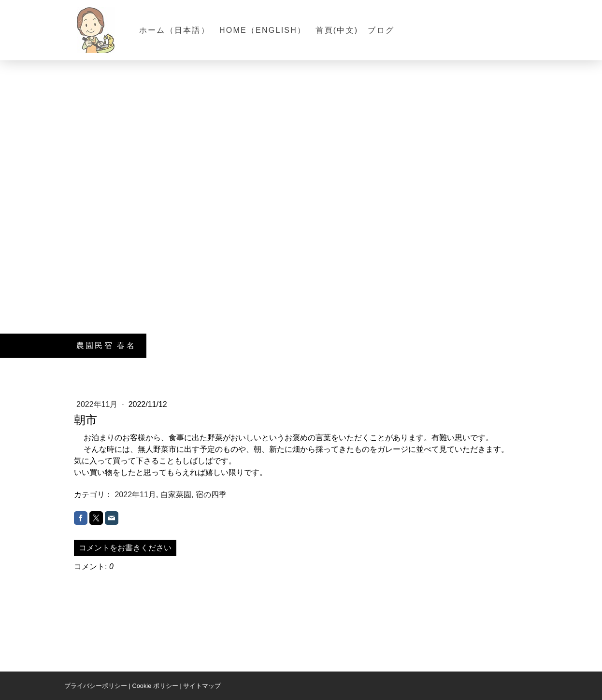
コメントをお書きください (125, 548)
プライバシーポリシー (96, 686)
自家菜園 (176, 495)
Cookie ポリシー (155, 686)
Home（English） (263, 30)
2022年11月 (98, 404)
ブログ (381, 30)
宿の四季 (211, 495)
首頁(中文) (337, 30)
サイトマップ (202, 686)
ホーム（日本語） (174, 30)
